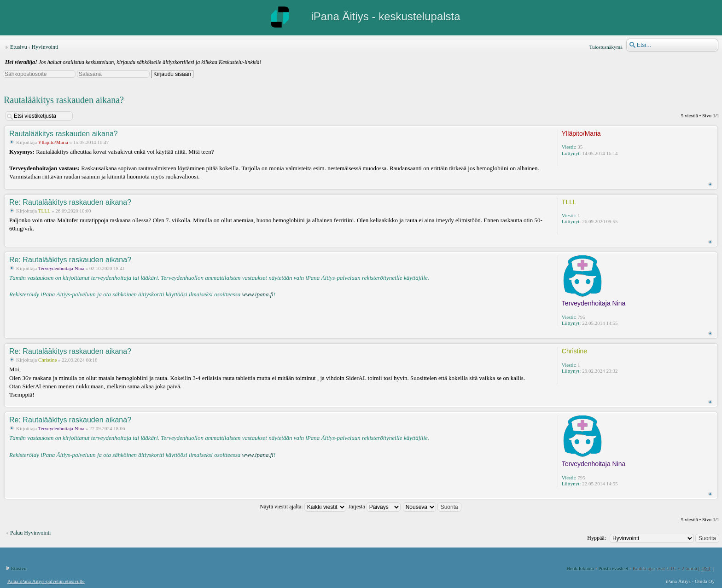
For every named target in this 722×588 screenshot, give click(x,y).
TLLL (44, 211)
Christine (47, 360)
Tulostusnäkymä (606, 47)
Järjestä (375, 507)
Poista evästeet (613, 568)
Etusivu (19, 47)
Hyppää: (597, 538)
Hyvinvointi (45, 47)
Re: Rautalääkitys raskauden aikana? (70, 202)
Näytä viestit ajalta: (303, 507)
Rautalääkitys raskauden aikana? (64, 100)
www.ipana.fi (257, 294)
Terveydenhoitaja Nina (61, 268)
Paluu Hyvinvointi (30, 533)
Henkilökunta (580, 568)
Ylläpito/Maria (53, 142)
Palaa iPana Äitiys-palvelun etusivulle (46, 581)
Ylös (710, 184)
